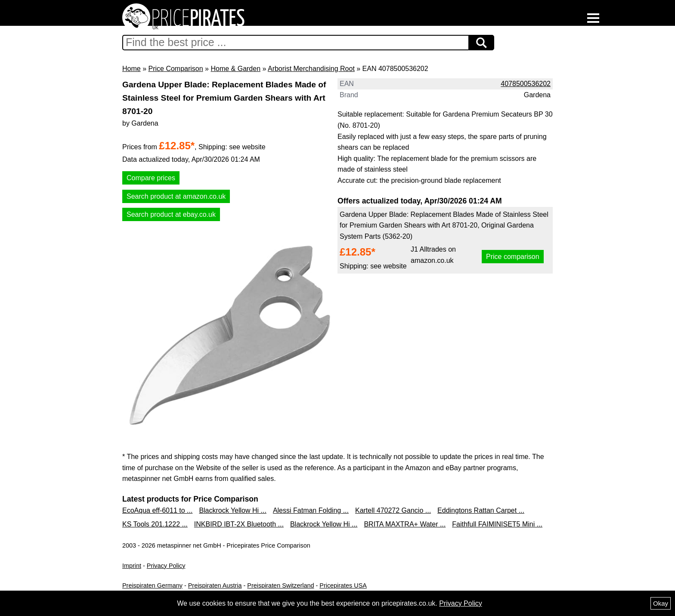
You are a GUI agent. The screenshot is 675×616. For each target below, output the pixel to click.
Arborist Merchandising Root (311, 69)
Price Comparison (175, 69)
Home (132, 69)
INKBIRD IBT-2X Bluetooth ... (239, 524)
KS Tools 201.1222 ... (155, 524)
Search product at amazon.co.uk (176, 196)
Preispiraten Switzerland (280, 585)
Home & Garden (235, 69)
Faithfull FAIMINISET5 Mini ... (497, 524)
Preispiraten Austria (215, 585)
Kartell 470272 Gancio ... (393, 510)
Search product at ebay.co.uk (171, 214)
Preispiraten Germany (152, 585)
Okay (661, 603)
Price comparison (513, 257)
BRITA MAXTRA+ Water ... (405, 524)
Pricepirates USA (343, 585)
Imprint (132, 566)
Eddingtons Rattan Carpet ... (481, 510)
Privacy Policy (166, 566)
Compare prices (151, 178)
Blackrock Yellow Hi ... (233, 510)
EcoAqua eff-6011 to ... (157, 510)
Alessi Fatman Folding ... (311, 510)
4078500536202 (526, 84)
